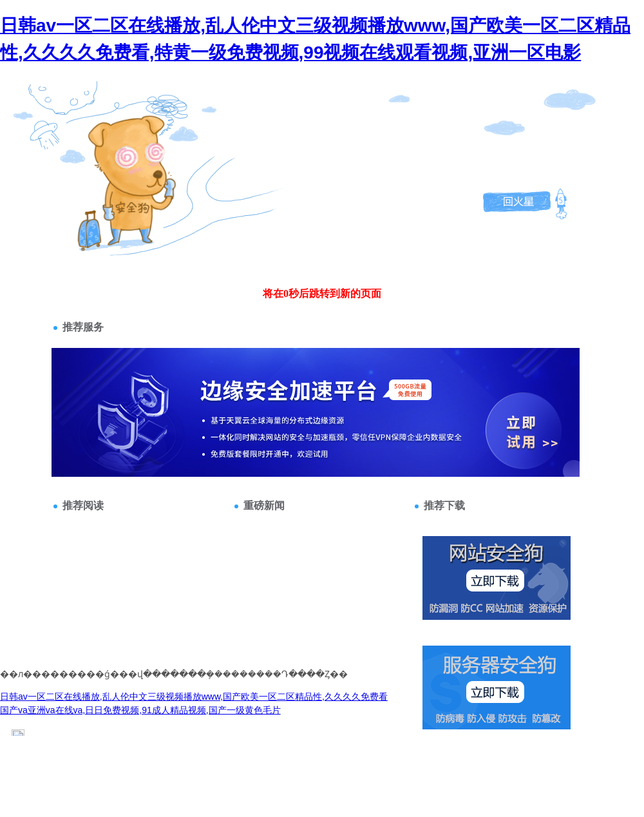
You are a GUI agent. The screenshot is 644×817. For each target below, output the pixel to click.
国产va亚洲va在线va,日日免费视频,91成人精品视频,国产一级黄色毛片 (140, 710)
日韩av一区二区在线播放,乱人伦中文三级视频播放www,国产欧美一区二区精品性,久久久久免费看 (194, 697)
